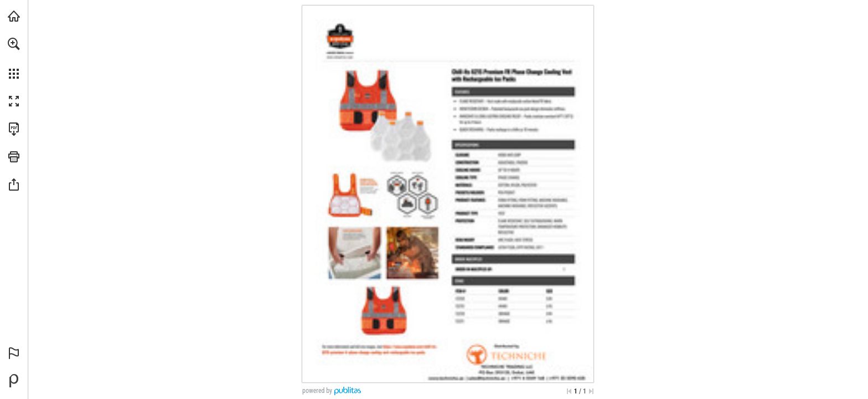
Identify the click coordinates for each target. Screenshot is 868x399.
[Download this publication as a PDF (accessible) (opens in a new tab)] (14, 129)
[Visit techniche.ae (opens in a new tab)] (14, 16)
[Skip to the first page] (569, 391)
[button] (14, 44)
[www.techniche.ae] (340, 57)
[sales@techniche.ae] (486, 377)
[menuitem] (14, 58)
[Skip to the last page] (591, 391)
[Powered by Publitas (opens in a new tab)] (14, 381)
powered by (317, 391)
